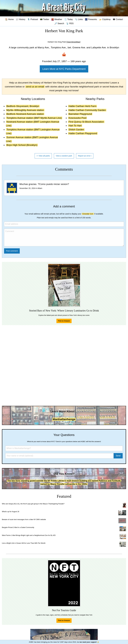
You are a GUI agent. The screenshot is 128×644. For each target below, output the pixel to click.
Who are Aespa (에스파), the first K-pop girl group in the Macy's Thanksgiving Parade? (33, 504)
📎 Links (79, 19)
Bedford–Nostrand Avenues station (25, 114)
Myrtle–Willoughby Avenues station (25, 110)
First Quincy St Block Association (86, 122)
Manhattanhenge (64, 419)
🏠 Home (9, 19)
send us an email (35, 87)
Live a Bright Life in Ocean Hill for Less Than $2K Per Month (24, 543)
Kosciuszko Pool (78, 118)
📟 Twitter (45, 19)
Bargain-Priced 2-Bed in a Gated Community (18, 527)
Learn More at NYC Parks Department (64, 69)
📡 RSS (70, 23)
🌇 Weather (57, 19)
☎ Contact (118, 19)
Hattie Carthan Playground (83, 133)
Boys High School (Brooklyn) (22, 145)
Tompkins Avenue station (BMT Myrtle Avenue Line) (34, 118)
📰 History (21, 19)
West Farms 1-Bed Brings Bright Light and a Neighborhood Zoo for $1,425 (29, 535)
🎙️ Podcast (33, 19)
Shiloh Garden (76, 130)
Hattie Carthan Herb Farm (83, 106)
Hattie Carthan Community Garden (87, 110)
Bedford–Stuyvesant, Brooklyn (23, 106)
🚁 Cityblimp (105, 19)
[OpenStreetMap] (73, 42)
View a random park (64, 156)
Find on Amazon (64, 321)
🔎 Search (59, 23)
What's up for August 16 (11, 512)
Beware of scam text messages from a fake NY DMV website (24, 519)
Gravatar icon (88, 214)
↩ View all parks (43, 156)
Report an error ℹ (85, 156)
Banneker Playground (80, 114)
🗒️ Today (68, 19)
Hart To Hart (75, 126)
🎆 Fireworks (91, 19)
